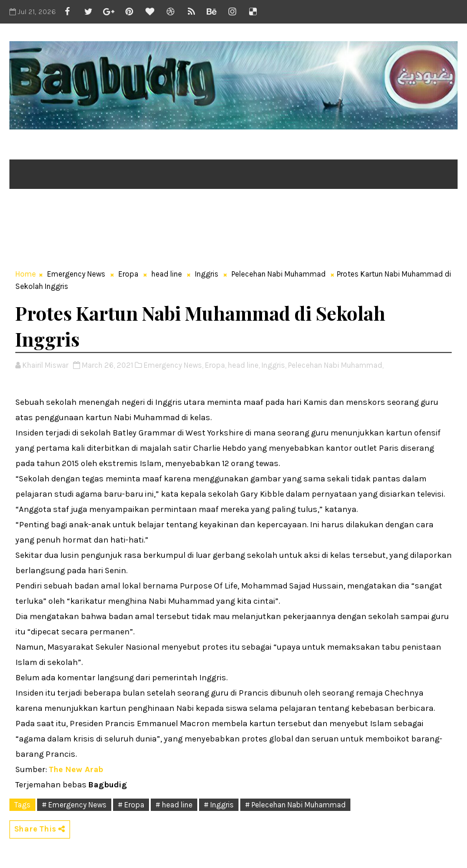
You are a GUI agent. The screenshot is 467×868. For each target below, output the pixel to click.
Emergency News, (173, 365)
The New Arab (76, 769)
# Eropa (131, 805)
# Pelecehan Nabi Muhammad (295, 805)
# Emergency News (74, 805)
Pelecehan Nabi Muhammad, (336, 365)
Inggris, (274, 365)
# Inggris (219, 805)
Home (26, 274)
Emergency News (76, 274)
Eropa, (216, 365)
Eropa (128, 274)
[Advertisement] (224, 233)
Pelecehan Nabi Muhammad (279, 274)
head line (167, 274)
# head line (174, 805)
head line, (244, 365)
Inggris (207, 274)
